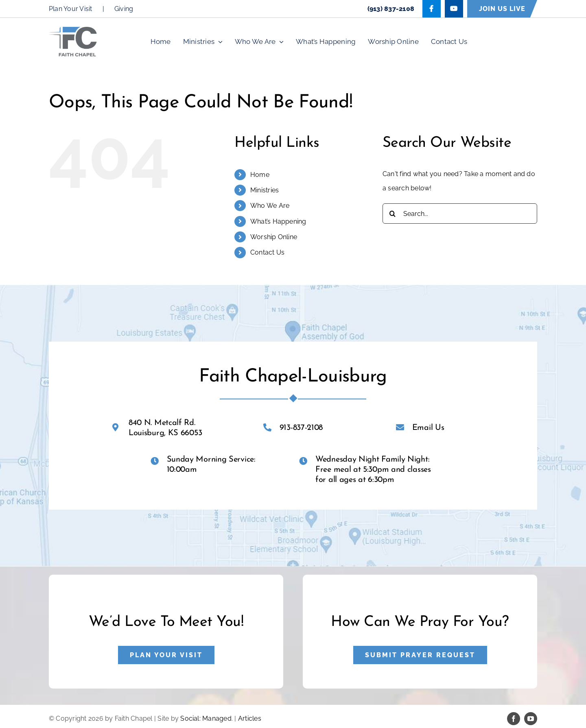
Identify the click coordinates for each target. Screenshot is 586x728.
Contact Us (267, 252)
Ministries (265, 190)
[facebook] (514, 719)
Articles (250, 718)
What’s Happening (278, 221)
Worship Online (274, 237)
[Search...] (460, 214)
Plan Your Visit (71, 9)
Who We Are (270, 206)
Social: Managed (206, 718)
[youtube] (531, 719)
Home (260, 175)
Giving (124, 9)
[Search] (393, 214)
